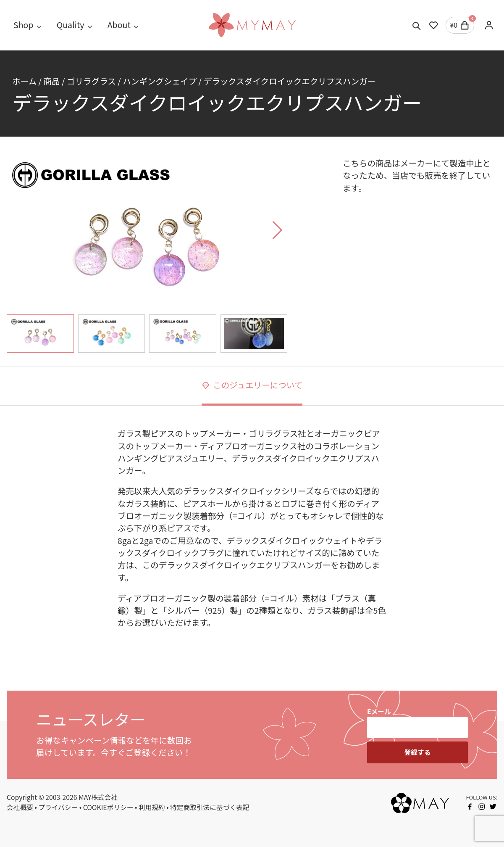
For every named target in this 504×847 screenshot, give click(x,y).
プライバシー (58, 807)
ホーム (24, 81)
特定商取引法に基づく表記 (210, 807)
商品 (51, 81)
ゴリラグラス (91, 81)
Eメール (379, 711)
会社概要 (20, 807)
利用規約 (152, 807)
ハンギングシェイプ (160, 81)
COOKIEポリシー (108, 807)
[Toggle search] (417, 25)
